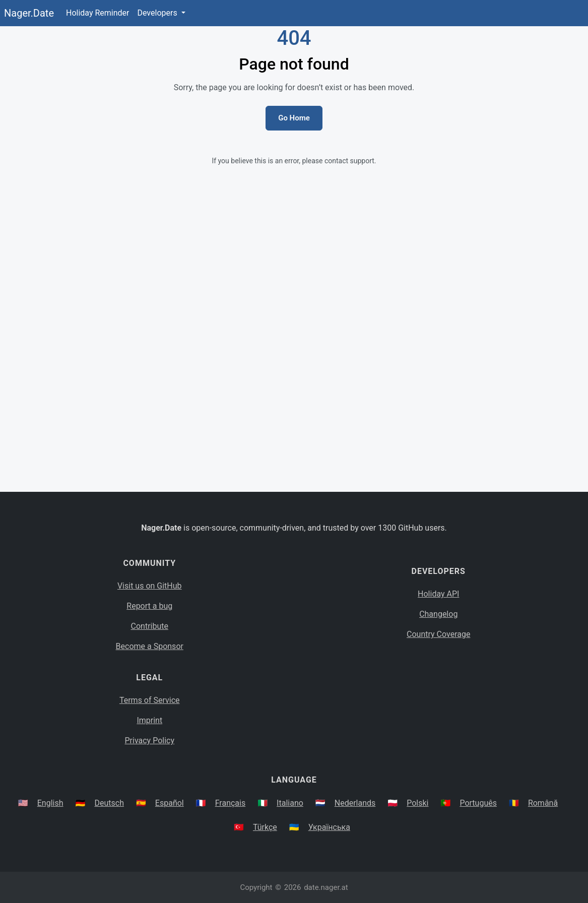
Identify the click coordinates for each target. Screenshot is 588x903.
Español (170, 803)
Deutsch (109, 803)
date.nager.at (326, 887)
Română (543, 803)
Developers (158, 13)
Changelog (438, 614)
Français (231, 803)
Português (478, 803)
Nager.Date (29, 13)
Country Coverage (438, 634)
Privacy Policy (150, 740)
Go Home (294, 118)
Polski (417, 803)
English (50, 803)
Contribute (150, 626)
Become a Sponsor (150, 646)
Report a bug (149, 606)
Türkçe (265, 827)
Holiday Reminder (98, 13)
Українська (329, 827)
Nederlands (355, 803)
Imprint (149, 720)
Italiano (290, 803)
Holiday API (438, 594)
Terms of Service (150, 700)
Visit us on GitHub (150, 586)
